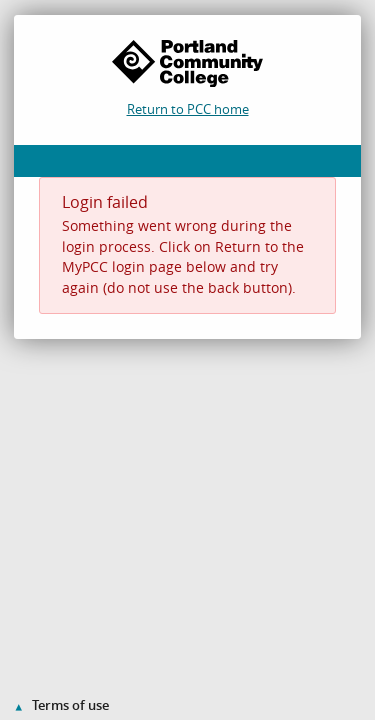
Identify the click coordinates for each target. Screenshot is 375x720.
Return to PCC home (188, 109)
